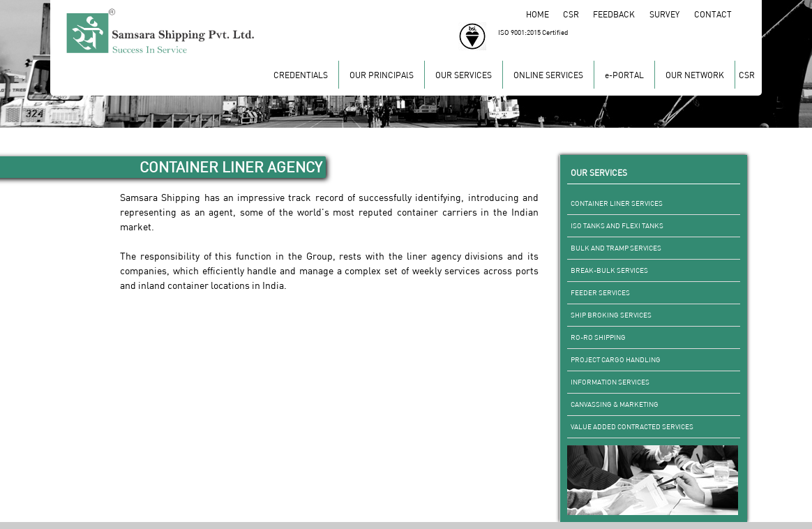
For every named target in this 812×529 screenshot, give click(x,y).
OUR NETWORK (695, 75)
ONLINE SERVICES (548, 75)
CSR (577, 14)
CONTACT (714, 14)
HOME (544, 14)
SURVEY (672, 14)
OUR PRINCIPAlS (382, 75)
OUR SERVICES (464, 75)
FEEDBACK (621, 14)
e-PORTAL (624, 75)
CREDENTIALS (301, 75)
